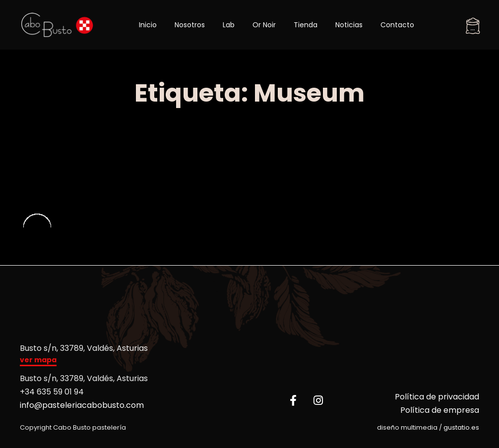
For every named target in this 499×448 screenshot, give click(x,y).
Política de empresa (440, 410)
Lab (229, 25)
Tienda (306, 25)
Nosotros (190, 25)
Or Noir (264, 25)
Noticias (349, 25)
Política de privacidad (437, 397)
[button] (38, 361)
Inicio (148, 25)
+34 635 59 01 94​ (52, 392)
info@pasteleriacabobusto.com (82, 405)
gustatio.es (461, 427)
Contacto (397, 25)
